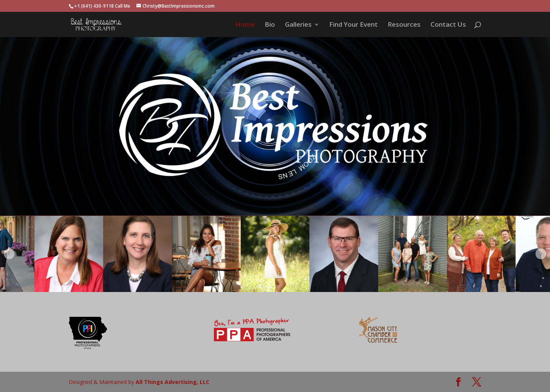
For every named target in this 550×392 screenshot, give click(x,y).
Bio (270, 25)
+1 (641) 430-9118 (94, 6)
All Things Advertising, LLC (172, 382)
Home (245, 25)
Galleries (298, 25)
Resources (404, 25)
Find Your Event (353, 25)
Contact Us (448, 25)
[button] (9, 254)
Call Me (123, 6)
